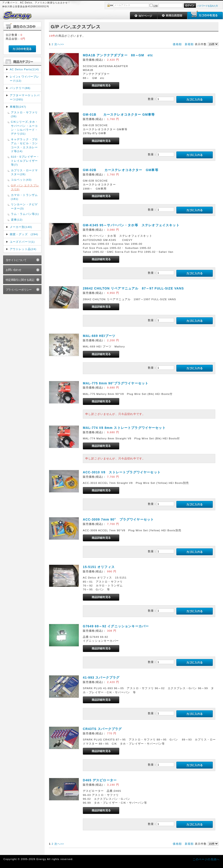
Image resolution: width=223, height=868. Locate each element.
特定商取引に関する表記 (20, 280)
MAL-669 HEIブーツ (99, 336)
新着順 (189, 44)
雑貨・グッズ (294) (24, 234)
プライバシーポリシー (19, 290)
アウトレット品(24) (23, 249)
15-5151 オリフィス (99, 567)
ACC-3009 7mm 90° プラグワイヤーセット (118, 519)
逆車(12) (17, 220)
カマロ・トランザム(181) (24, 197)
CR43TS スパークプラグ (102, 729)
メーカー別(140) (21, 227)
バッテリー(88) (20, 88)
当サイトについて (16, 260)
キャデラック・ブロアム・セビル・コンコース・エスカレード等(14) (24, 145)
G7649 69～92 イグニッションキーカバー (116, 626)
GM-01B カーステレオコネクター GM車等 (119, 115)
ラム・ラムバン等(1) (25, 214)
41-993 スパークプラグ (101, 678)
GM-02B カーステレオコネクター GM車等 (121, 170)
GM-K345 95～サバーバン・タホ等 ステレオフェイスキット (131, 225)
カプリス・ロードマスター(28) (24, 172)
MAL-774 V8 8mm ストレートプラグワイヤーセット (124, 428)
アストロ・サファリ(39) (24, 114)
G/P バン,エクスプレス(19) (25, 187)
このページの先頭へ (206, 859)
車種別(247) (18, 107)
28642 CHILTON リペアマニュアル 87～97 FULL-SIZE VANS (133, 288)
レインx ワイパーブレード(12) (25, 78)
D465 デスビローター (100, 780)
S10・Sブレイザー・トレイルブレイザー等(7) (25, 161)
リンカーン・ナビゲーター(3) (24, 206)
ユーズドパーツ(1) (22, 242)
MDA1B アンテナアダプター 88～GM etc (118, 55)
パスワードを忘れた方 (207, 6)
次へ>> (59, 44)
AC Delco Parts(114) (24, 69)
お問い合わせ (14, 270)
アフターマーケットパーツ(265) (25, 97)
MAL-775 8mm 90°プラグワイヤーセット (116, 383)
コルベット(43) (21, 180)
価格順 (177, 44)
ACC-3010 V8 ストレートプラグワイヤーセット (122, 472)
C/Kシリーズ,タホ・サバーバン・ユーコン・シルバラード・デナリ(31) (24, 128)
